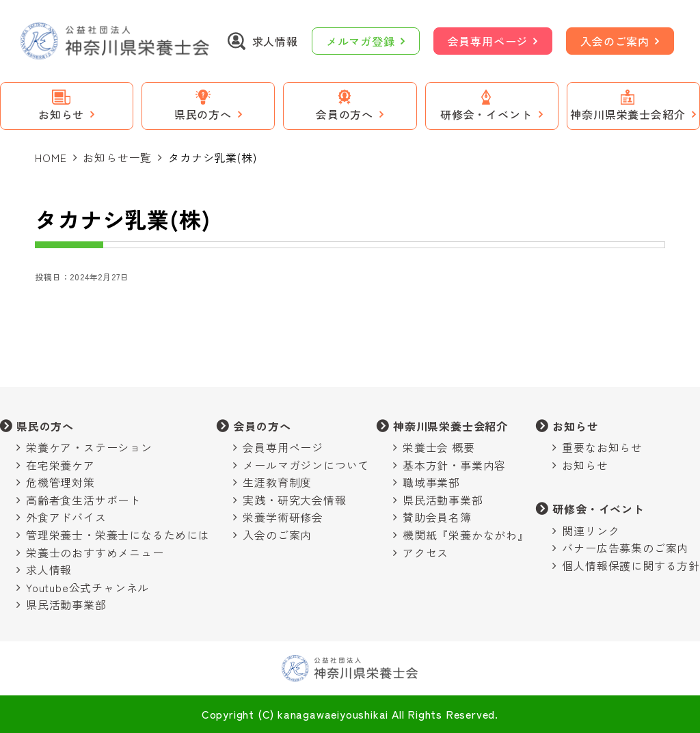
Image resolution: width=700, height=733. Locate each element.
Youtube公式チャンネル (87, 587)
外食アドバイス (66, 517)
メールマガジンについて (306, 465)
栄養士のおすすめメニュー (95, 552)
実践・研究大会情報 (294, 500)
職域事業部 (431, 482)
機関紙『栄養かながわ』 (466, 535)
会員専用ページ (488, 41)
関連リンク (591, 531)
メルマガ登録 (361, 41)
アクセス (426, 552)
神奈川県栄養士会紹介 (450, 426)
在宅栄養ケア (60, 465)
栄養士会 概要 (439, 447)
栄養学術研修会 (283, 517)
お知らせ (575, 426)
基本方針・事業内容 (454, 465)
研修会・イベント (598, 509)
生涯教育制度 (277, 482)
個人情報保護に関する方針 (631, 565)
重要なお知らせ (602, 447)
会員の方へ (262, 426)
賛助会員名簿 (437, 517)
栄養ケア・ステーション (89, 447)
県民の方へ (45, 426)
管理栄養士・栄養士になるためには (118, 535)
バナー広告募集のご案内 (625, 548)
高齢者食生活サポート (83, 500)
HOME (51, 157)
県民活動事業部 (66, 604)
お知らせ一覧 (117, 157)
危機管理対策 (60, 482)
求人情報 (49, 570)
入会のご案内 (615, 41)
